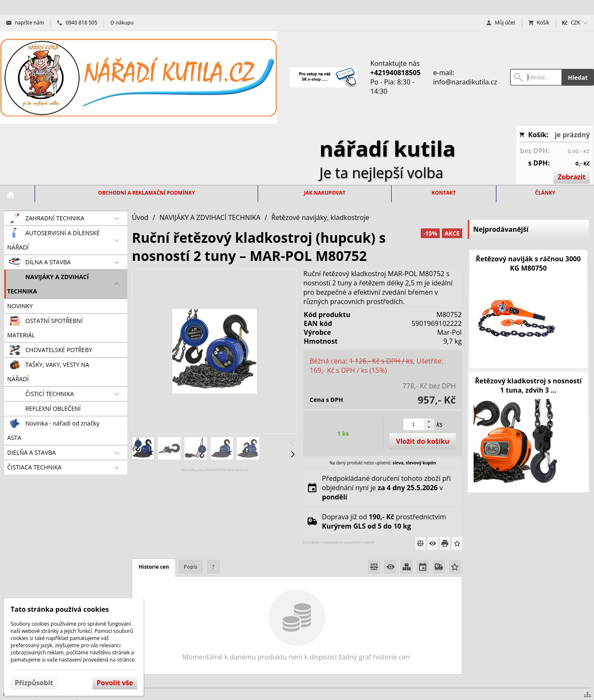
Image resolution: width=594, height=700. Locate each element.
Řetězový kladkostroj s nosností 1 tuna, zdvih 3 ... (528, 385)
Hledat (578, 77)
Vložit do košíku (422, 441)
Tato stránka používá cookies (60, 609)
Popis (191, 567)
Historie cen (154, 567)
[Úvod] (139, 77)
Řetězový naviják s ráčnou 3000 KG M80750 (528, 263)
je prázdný (572, 135)
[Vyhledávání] (536, 77)
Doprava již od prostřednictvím (384, 521)
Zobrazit (572, 177)
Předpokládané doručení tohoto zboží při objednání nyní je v (386, 488)
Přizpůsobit (34, 683)
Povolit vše (115, 683)
